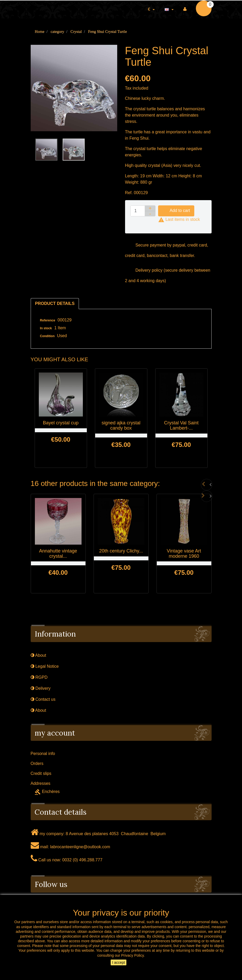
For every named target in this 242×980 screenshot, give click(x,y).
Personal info (43, 754)
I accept (118, 962)
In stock (46, 328)
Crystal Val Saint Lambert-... (181, 425)
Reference (47, 320)
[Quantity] (138, 211)
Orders (37, 763)
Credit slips (41, 773)
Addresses (41, 783)
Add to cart (176, 211)
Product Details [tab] (55, 303)
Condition (47, 336)
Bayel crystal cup (61, 423)
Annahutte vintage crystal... (58, 554)
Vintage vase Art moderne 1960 (184, 554)
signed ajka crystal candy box (121, 425)
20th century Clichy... (121, 551)
